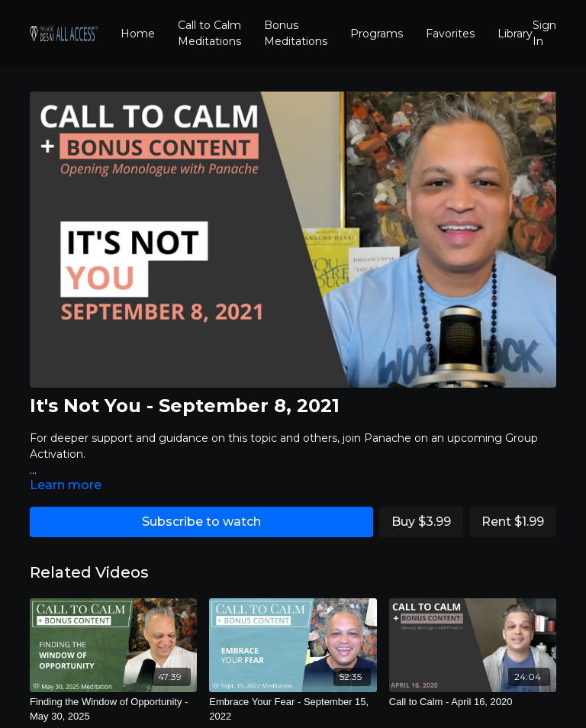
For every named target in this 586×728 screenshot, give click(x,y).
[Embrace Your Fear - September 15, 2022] (293, 709)
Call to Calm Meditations (209, 33)
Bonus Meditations (296, 33)
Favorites (450, 34)
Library (515, 34)
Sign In (544, 33)
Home (138, 34)
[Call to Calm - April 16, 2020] (473, 702)
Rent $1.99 (513, 522)
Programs (377, 34)
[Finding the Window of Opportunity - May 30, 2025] (113, 709)
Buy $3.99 (421, 522)
